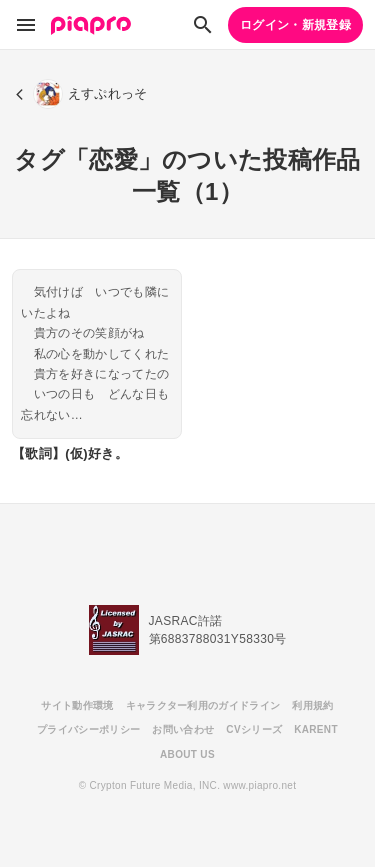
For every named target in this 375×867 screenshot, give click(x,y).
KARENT (316, 729)
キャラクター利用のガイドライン (203, 705)
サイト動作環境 (77, 705)
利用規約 (312, 705)
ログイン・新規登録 (295, 25)
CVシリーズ (254, 729)
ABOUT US (187, 754)
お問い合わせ (183, 729)
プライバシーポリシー (88, 729)
